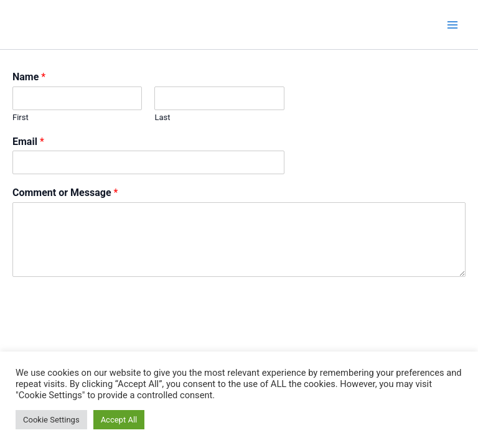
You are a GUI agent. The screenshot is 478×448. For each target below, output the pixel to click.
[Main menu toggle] (452, 25)
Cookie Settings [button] (51, 420)
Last (162, 117)
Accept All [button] (119, 420)
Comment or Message (65, 193)
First (21, 117)
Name (29, 77)
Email (28, 142)
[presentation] (107, 336)
